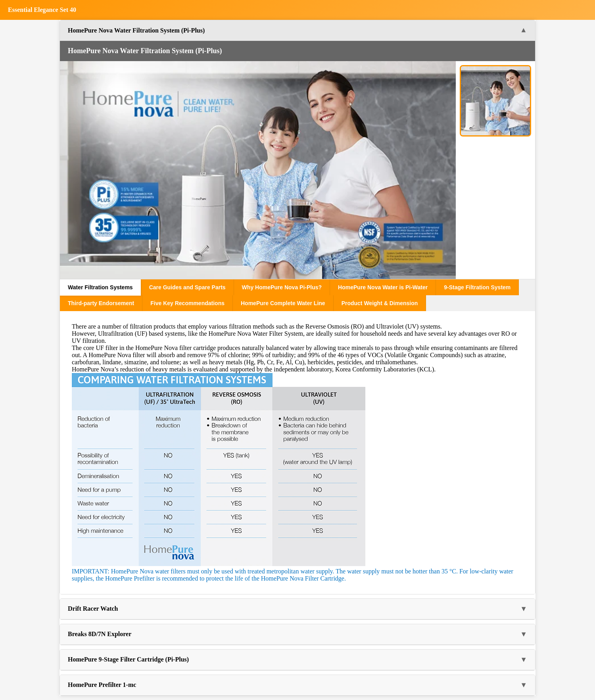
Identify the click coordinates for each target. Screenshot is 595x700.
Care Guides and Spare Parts (187, 287)
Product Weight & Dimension (380, 303)
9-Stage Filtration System (477, 287)
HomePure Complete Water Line (283, 303)
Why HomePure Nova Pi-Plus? (282, 287)
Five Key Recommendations (187, 303)
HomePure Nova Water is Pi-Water (383, 287)
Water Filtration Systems (100, 287)
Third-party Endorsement (101, 303)
